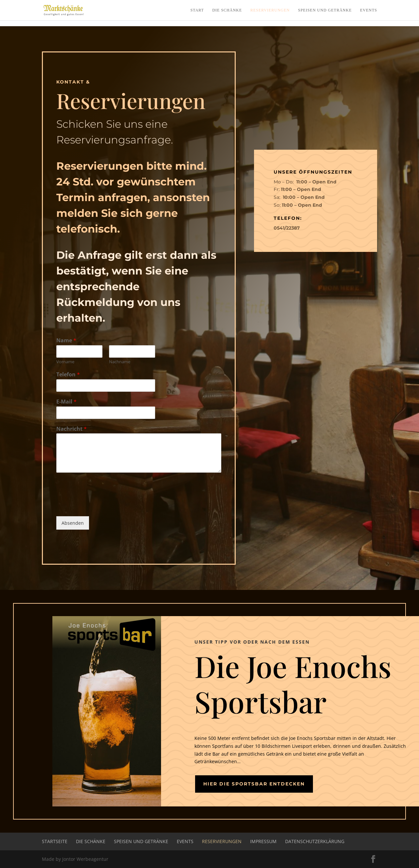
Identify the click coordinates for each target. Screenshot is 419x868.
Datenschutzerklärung (315, 841)
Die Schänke (227, 10)
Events (369, 10)
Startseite (55, 841)
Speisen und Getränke (325, 10)
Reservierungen (270, 10)
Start (197, 10)
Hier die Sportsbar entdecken (254, 784)
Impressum (263, 841)
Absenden (73, 523)
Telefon (68, 375)
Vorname (65, 362)
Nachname (120, 362)
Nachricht (72, 429)
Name (66, 340)
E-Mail (66, 402)
